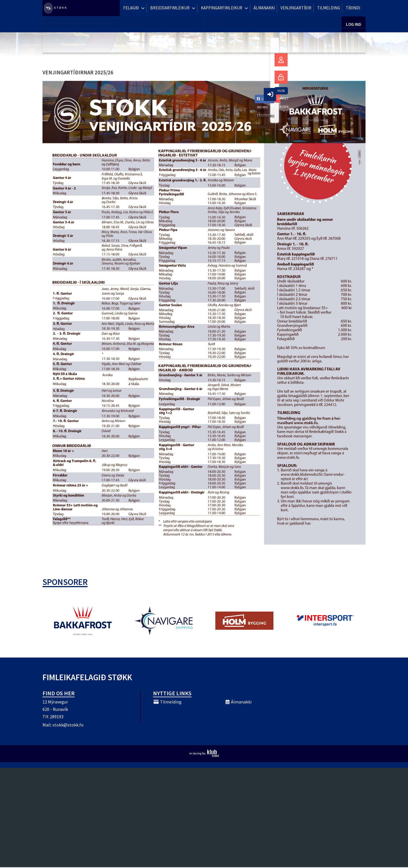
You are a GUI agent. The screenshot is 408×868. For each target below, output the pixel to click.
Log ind (353, 8)
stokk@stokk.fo (68, 726)
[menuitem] (57, 9)
